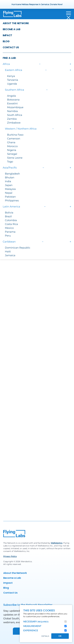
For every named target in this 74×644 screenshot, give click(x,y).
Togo (10, 162)
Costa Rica (11, 224)
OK (60, 636)
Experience (31, 630)
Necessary (36, 622)
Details (45, 636)
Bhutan (10, 178)
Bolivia (9, 213)
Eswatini (12, 103)
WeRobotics (57, 543)
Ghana (11, 142)
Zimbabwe (14, 123)
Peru (8, 236)
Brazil (8, 216)
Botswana (13, 100)
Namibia (12, 111)
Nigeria (12, 150)
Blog (6, 41)
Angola (11, 96)
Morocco (12, 146)
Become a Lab (11, 29)
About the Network (16, 23)
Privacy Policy (10, 556)
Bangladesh (12, 174)
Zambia (12, 119)
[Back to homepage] (12, 15)
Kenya (11, 76)
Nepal (9, 193)
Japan (9, 185)
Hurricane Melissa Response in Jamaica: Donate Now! (37, 4)
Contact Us (11, 47)
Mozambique (15, 107)
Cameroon (14, 139)
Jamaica (10, 255)
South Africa (15, 115)
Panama (10, 232)
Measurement (32, 626)
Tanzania (13, 80)
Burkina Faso (15, 135)
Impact (7, 35)
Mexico (9, 228)
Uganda (12, 84)
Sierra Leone (15, 158)
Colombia (11, 220)
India (8, 181)
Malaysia (10, 189)
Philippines (12, 201)
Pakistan (10, 197)
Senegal (12, 154)
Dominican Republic (18, 248)
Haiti (8, 252)
